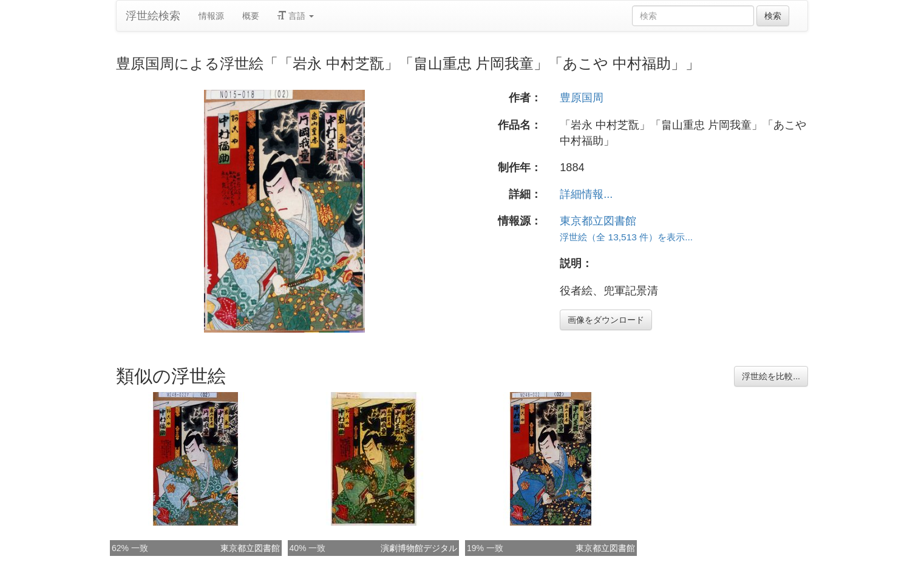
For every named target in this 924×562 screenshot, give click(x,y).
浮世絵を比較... (771, 376)
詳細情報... (586, 194)
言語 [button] (296, 16)
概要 (251, 16)
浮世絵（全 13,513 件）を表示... (626, 237)
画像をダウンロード (606, 320)
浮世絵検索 (153, 16)
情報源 (211, 16)
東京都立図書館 (598, 221)
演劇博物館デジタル (419, 548)
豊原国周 (582, 98)
